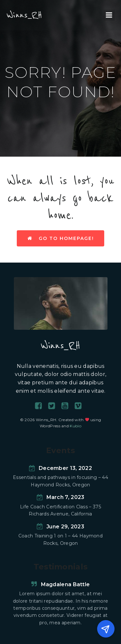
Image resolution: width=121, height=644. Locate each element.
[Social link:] (41, 406)
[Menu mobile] (109, 15)
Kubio (76, 426)
